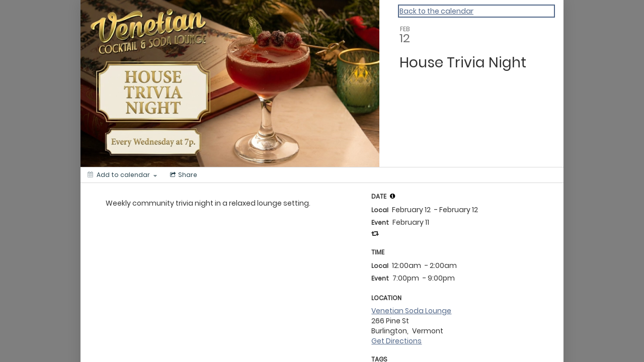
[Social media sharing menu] (183, 175)
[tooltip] (392, 196)
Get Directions (396, 341)
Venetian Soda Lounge (411, 311)
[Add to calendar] (122, 175)
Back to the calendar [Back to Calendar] (436, 11)
